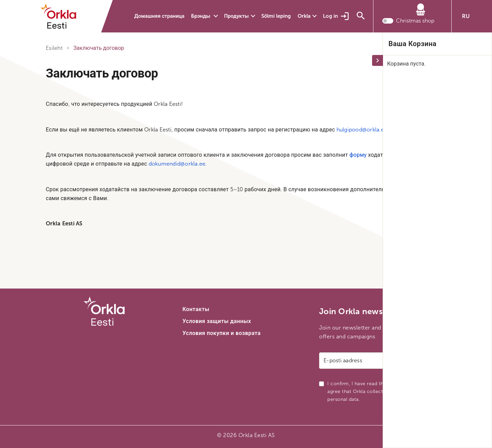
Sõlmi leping (276, 16)
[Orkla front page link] (63, 16)
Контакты (196, 309)
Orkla (304, 16)
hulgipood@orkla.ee (362, 130)
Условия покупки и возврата (222, 333)
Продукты (236, 16)
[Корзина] (408, 12)
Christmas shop (415, 22)
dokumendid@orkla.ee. (178, 164)
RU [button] (466, 16)
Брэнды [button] (202, 16)
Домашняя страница (159, 16)
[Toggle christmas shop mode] (388, 22)
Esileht (54, 48)
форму (358, 155)
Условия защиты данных (217, 321)
